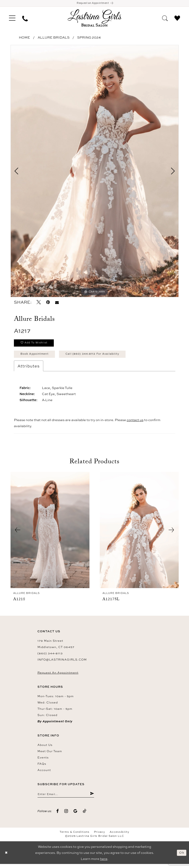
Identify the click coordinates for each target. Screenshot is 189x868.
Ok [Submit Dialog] (181, 856)
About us (45, 748)
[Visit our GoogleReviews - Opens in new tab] (75, 815)
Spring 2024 (89, 38)
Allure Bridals (54, 38)
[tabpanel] (95, 172)
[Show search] (165, 19)
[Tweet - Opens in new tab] (39, 303)
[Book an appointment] (94, 4)
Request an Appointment (58, 676)
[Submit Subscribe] (92, 798)
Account (44, 773)
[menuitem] (12, 19)
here (104, 863)
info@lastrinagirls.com (62, 663)
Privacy (100, 836)
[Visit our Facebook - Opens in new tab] (58, 815)
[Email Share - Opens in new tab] (57, 303)
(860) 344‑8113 (50, 656)
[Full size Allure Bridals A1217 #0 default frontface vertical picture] (95, 172)
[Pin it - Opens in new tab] (48, 303)
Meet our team (50, 754)
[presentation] (50, 533)
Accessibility (119, 836)
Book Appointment (37, 357)
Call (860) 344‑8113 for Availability (101, 357)
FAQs (42, 767)
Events (43, 760)
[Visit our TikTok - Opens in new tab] (85, 815)
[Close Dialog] (7, 857)
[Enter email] (66, 798)
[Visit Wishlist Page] (177, 19)
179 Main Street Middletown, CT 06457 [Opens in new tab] (56, 647)
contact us (135, 423)
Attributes (29, 369)
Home (24, 38)
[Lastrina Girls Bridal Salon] (95, 19)
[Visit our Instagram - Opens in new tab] (66, 815)
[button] (12, 19)
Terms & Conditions (75, 836)
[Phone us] (25, 19)
